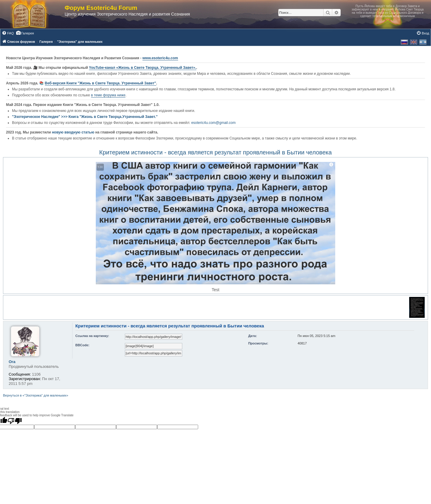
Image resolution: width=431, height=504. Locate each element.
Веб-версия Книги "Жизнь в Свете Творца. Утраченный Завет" (101, 83)
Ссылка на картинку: (92, 336)
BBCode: (82, 345)
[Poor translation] (15, 421)
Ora (12, 362)
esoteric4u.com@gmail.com (213, 123)
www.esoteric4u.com (160, 58)
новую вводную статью (73, 132)
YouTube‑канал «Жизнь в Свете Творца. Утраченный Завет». (143, 68)
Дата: (252, 336)
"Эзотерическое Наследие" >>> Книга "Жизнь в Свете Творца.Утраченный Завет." (85, 117)
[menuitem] (8, 33)
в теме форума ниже (108, 95)
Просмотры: (258, 343)
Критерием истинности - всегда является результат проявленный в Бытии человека (216, 152)
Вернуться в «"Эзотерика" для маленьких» (36, 395)
